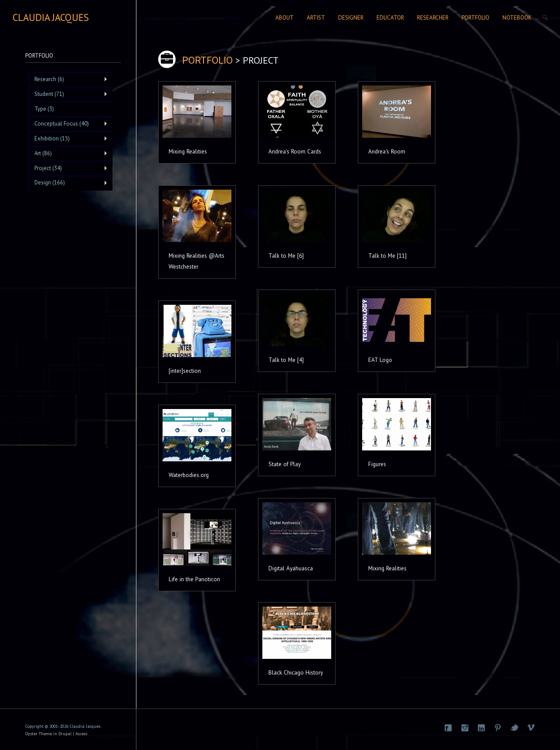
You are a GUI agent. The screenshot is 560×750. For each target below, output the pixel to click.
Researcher (433, 18)
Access (81, 734)
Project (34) (68, 168)
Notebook (517, 18)
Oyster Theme (39, 734)
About (285, 18)
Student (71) (68, 94)
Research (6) (68, 79)
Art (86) (68, 153)
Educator (390, 18)
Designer (351, 18)
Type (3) (44, 109)
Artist (316, 18)
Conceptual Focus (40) (68, 124)
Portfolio (475, 18)
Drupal (65, 734)
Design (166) (68, 183)
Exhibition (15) (68, 139)
